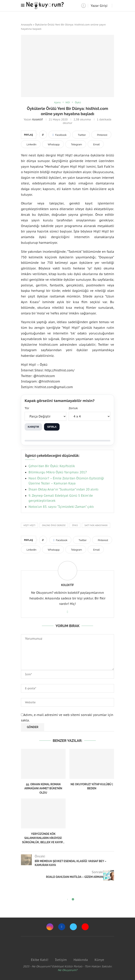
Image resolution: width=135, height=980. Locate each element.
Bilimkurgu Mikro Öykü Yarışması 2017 (58, 472)
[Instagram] (50, 927)
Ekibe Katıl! (39, 960)
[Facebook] (62, 927)
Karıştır (33, 427)
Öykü (75, 525)
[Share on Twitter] (81, 135)
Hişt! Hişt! (29, 525)
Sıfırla (52, 427)
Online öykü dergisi (54, 525)
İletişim (61, 960)
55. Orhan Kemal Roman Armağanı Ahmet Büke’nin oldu (43, 788)
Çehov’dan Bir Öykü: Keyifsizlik (52, 466)
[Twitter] (73, 927)
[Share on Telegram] (76, 144)
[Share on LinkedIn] (31, 144)
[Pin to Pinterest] (101, 135)
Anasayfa (27, 25)
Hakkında (81, 960)
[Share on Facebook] (60, 135)
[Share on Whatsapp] (53, 144)
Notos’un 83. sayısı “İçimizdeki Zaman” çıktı (61, 507)
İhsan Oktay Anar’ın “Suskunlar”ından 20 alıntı (64, 490)
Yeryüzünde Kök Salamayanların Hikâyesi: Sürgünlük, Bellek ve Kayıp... (43, 838)
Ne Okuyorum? (68, 970)
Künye (99, 960)
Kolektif (37, 119)
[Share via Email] (96, 144)
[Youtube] (85, 927)
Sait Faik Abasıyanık (96, 525)
